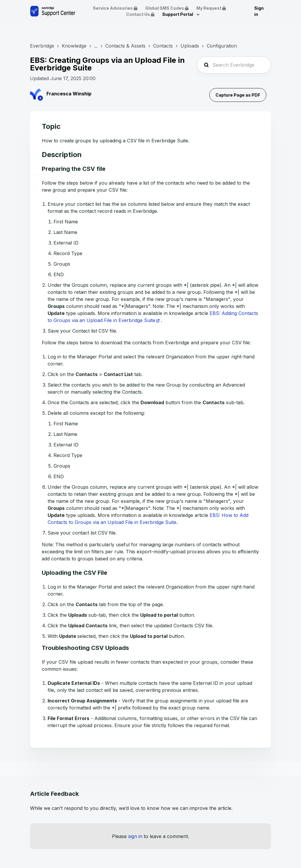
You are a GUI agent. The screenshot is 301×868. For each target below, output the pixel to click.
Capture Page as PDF (238, 95)
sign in (135, 836)
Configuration (222, 46)
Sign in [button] (259, 11)
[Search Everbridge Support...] (234, 65)
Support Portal (178, 14)
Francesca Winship (69, 94)
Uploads (190, 46)
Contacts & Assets (125, 46)
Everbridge (42, 46)
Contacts (163, 46)
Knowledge (74, 46)
